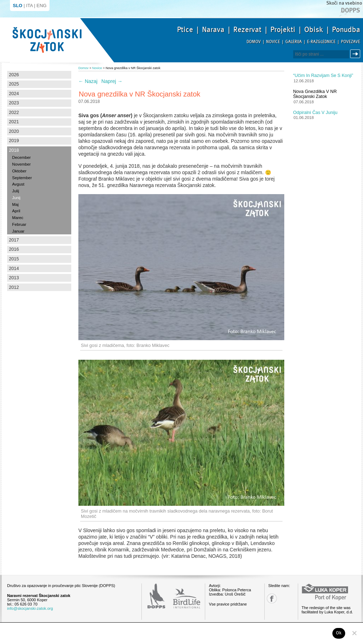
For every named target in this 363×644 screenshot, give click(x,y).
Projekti (283, 30)
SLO (18, 6)
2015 (14, 259)
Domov (254, 42)
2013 (14, 278)
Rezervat (247, 30)
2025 (14, 84)
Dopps (351, 10)
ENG (42, 6)
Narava (213, 30)
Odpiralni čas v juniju (315, 113)
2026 (14, 75)
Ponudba (346, 30)
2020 (14, 131)
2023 (14, 103)
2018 (14, 150)
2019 (14, 141)
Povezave (351, 42)
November (21, 164)
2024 (14, 94)
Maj (15, 204)
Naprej (112, 81)
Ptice (185, 30)
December (21, 157)
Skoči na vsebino (344, 3)
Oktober (19, 171)
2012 (14, 287)
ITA (29, 6)
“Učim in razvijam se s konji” (323, 76)
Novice (273, 42)
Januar (18, 231)
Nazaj (88, 81)
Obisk (314, 30)
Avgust (18, 184)
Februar (19, 224)
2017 (14, 240)
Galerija (294, 42)
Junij (16, 198)
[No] (354, 633)
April (16, 211)
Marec (18, 218)
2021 (14, 122)
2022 (14, 113)
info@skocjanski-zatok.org (30, 608)
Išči (356, 54)
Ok (339, 633)
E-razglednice (321, 42)
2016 (14, 249)
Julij (16, 191)
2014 (14, 269)
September (22, 178)
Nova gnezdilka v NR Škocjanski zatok (315, 94)
